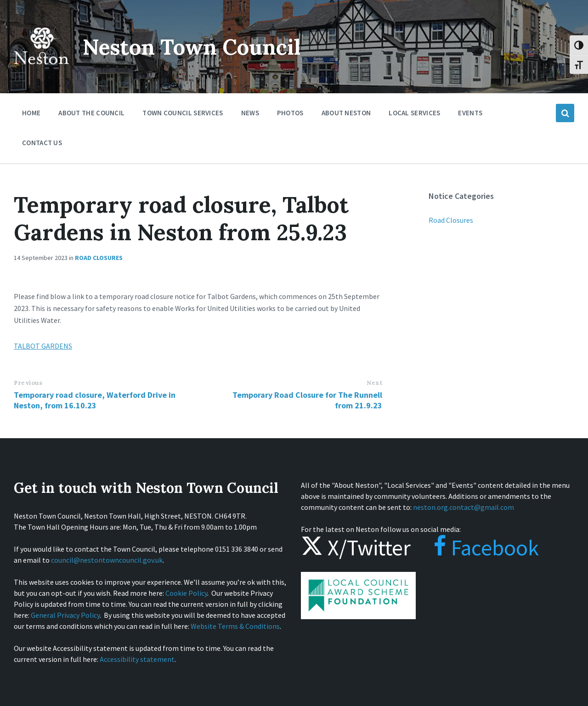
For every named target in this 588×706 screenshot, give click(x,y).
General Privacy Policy (65, 615)
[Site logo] (41, 71)
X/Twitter (356, 548)
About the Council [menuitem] (91, 113)
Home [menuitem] (31, 113)
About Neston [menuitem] (346, 113)
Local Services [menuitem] (414, 113)
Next (374, 383)
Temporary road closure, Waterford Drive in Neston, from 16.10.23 (95, 400)
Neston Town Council (196, 47)
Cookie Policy (186, 593)
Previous (28, 383)
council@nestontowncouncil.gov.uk (107, 560)
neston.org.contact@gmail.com (464, 507)
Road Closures (99, 258)
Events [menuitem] (470, 113)
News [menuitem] (250, 113)
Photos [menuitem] (290, 113)
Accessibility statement (137, 659)
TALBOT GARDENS (43, 346)
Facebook (477, 548)
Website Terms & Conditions (235, 626)
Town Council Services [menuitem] (183, 113)
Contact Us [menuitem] (42, 143)
